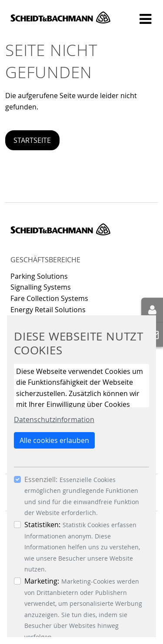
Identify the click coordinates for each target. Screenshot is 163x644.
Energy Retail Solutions (48, 310)
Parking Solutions (39, 276)
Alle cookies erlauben (54, 440)
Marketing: (42, 581)
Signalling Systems (41, 287)
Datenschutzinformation (54, 419)
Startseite (32, 140)
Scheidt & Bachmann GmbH (60, 17)
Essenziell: (41, 479)
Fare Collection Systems (49, 298)
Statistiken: (42, 525)
